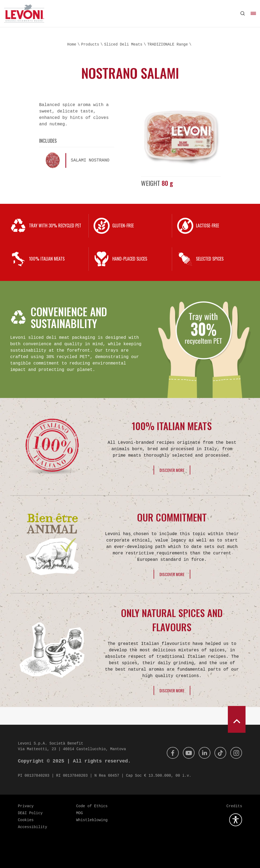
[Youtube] (185, 753)
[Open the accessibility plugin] (236, 820)
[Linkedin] (202, 753)
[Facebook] (168, 753)
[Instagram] (236, 753)
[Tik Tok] (219, 753)
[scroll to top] (237, 719)
